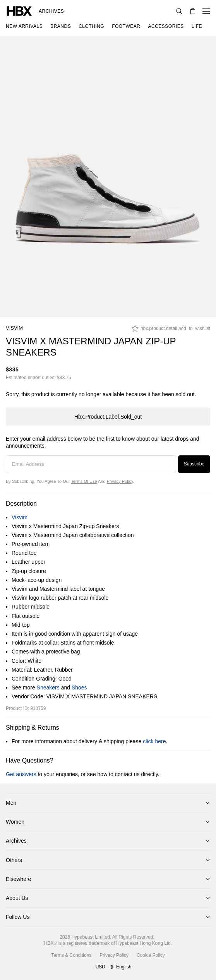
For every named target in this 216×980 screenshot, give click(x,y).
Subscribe (194, 464)
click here (154, 741)
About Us (17, 898)
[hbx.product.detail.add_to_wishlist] (171, 330)
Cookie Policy (151, 955)
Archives (51, 11)
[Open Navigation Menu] (206, 11)
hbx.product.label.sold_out (108, 417)
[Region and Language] (108, 967)
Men (11, 803)
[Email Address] (91, 464)
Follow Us (18, 917)
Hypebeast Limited (90, 937)
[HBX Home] (19, 11)
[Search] (179, 11)
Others (14, 860)
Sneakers (48, 688)
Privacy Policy (120, 481)
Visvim (14, 328)
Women (15, 822)
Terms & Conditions (71, 955)
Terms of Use (84, 481)
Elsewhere (18, 879)
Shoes (79, 688)
